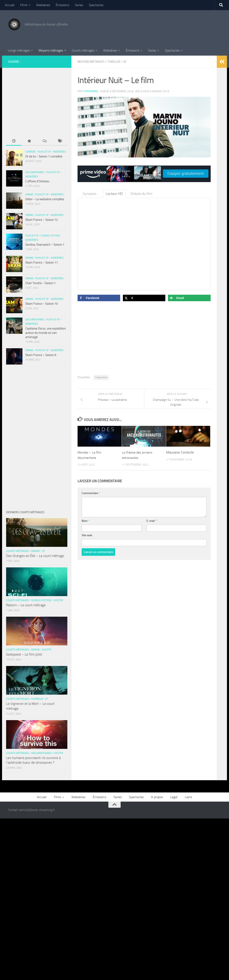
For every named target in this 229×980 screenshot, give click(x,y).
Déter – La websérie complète (45, 199)
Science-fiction (50, 236)
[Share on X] (144, 298)
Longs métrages (19, 50)
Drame (29, 194)
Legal (174, 797)
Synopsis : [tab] (90, 193)
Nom (86, 521)
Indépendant (101, 377)
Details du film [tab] (142, 193)
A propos (157, 797)
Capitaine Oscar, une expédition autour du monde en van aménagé (46, 333)
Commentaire (91, 493)
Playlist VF (44, 152)
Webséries (43, 5)
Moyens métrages (51, 50)
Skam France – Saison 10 (42, 304)
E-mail (152, 521)
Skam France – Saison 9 (41, 355)
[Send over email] (189, 298)
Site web (87, 535)
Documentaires (35, 172)
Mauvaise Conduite (180, 452)
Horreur (37, 699)
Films (24, 5)
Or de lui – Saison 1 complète (44, 156)
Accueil (10, 5)
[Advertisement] (147, 27)
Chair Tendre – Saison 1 (40, 283)
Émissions (62, 5)
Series (79, 5)
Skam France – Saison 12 (42, 220)
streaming (91, 91)
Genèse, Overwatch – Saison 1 (45, 245)
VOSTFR (58, 600)
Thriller (117, 62)
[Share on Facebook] (99, 298)
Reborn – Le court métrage (26, 605)
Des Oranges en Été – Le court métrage (35, 556)
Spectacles (96, 5)
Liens (188, 797)
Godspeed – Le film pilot (24, 654)
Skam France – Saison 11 (42, 263)
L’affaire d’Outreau (37, 181)
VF (129, 62)
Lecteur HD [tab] (114, 193)
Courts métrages (83, 50)
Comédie (30, 152)
